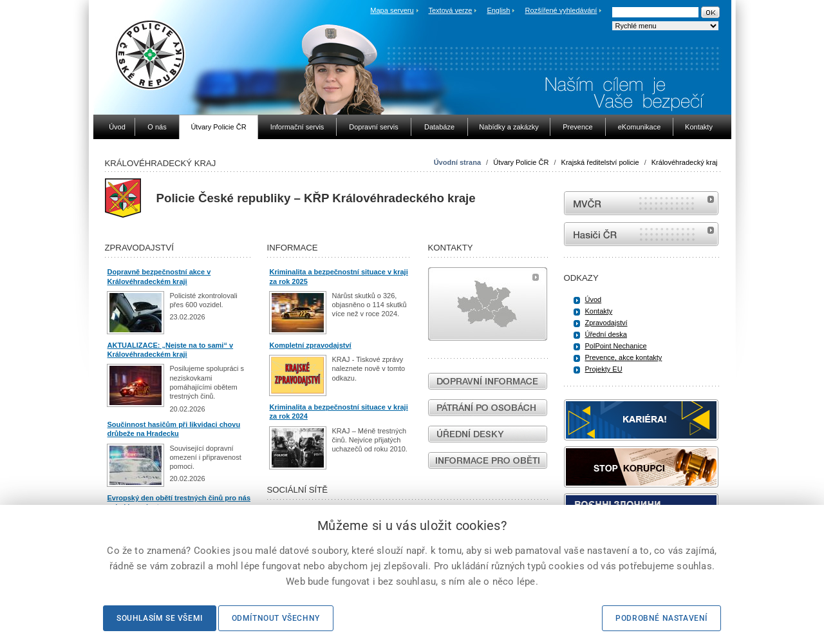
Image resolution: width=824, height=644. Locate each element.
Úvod (594, 299)
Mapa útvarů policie (488, 304)
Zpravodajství (606, 323)
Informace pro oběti (488, 460)
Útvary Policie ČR (521, 162)
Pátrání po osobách (488, 408)
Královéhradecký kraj (685, 162)
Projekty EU (604, 369)
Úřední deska (606, 334)
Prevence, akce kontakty (624, 357)
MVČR (641, 203)
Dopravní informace (488, 381)
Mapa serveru (392, 10)
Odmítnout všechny (276, 618)
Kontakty (599, 311)
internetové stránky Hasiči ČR (641, 234)
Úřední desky (488, 434)
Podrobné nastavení (661, 618)
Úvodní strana (457, 162)
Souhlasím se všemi (160, 618)
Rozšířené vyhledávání (561, 10)
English (498, 10)
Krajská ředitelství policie (600, 162)
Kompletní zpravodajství (311, 345)
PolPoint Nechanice (616, 346)
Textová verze (450, 10)
